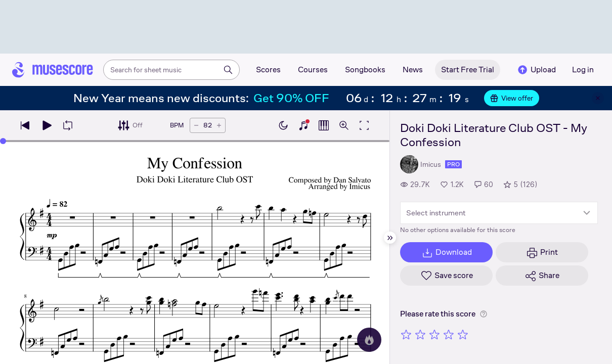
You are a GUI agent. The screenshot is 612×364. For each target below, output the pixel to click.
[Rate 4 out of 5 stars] (449, 334)
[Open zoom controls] (344, 125)
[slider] (3, 141)
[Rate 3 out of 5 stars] (434, 334)
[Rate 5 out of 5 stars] (463, 334)
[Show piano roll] (324, 125)
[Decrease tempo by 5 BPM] (196, 125)
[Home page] (53, 70)
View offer (512, 98)
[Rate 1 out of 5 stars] (406, 334)
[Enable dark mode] (283, 125)
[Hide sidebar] (390, 238)
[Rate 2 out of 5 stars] (420, 334)
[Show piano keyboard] (303, 125)
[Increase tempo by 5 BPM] (219, 125)
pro (453, 164)
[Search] (228, 70)
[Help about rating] (484, 314)
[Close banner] (598, 98)
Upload (536, 70)
